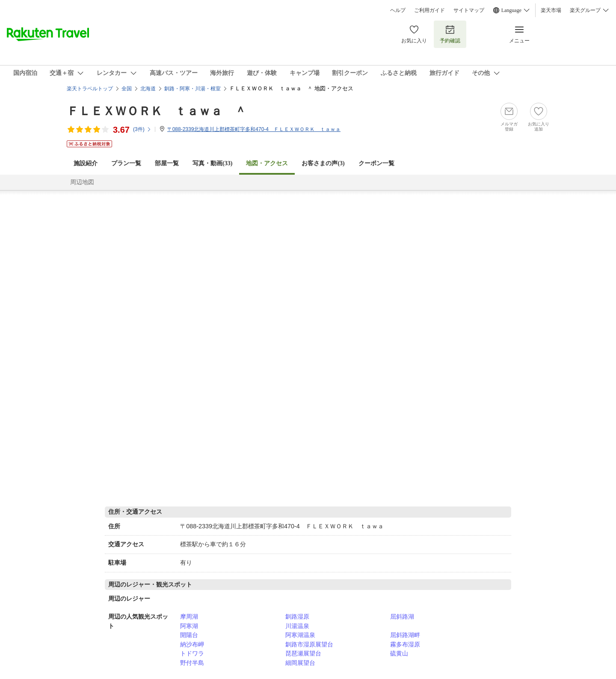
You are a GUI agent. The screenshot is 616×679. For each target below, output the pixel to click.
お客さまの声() (323, 163)
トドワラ (192, 653)
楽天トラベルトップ (90, 89)
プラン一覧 (126, 163)
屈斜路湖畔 (405, 635)
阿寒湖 (189, 626)
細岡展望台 (300, 663)
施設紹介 (86, 163)
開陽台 (189, 635)
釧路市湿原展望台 (309, 644)
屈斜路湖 (402, 616)
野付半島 (192, 663)
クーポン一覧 (376, 163)
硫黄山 (399, 653)
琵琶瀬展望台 (303, 653)
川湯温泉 (297, 626)
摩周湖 (189, 616)
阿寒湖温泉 (300, 635)
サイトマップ (469, 10)
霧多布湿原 (405, 644)
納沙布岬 (192, 644)
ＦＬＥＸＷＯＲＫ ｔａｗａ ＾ (157, 111)
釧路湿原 (297, 616)
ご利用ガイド (429, 10)
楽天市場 (551, 10)
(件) (142, 129)
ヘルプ (398, 10)
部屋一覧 (167, 163)
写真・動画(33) (212, 163)
